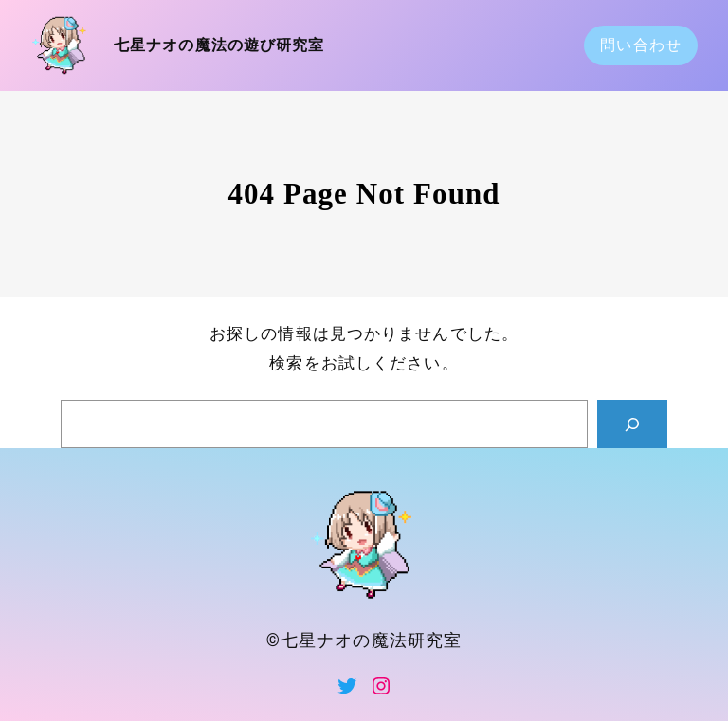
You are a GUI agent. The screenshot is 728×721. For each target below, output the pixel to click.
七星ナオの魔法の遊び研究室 (219, 45)
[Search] (632, 424)
